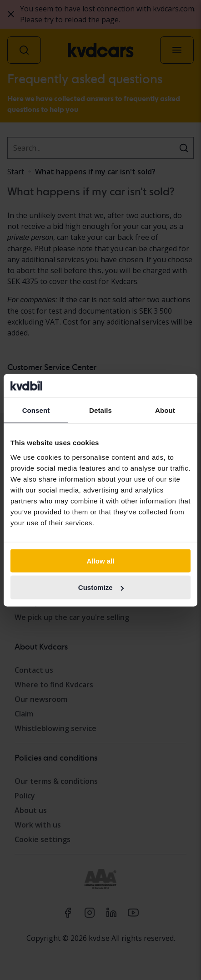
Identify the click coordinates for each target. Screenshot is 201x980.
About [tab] (165, 410)
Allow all (101, 561)
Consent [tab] (36, 410)
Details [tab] (100, 410)
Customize (101, 587)
